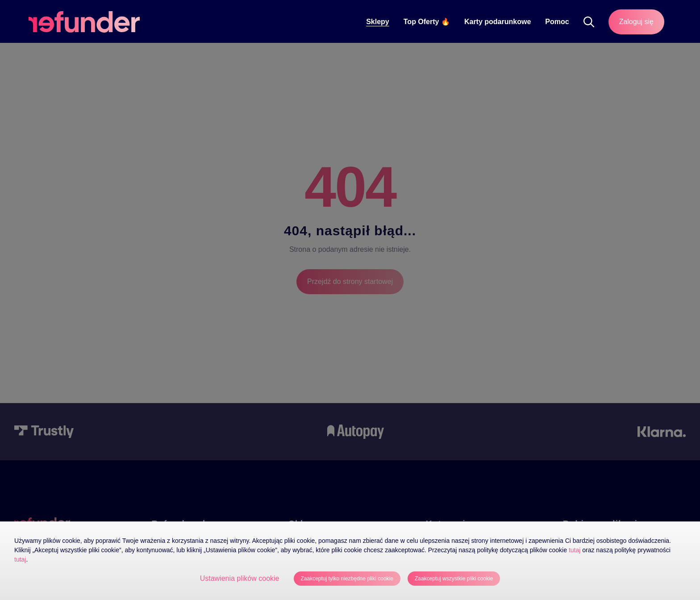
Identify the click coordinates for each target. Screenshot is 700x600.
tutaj (575, 550)
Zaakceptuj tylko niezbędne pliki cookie (347, 579)
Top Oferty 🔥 (427, 22)
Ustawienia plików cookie (240, 578)
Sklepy (378, 22)
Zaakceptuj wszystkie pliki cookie (454, 579)
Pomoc (557, 22)
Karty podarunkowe (498, 22)
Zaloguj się (636, 22)
